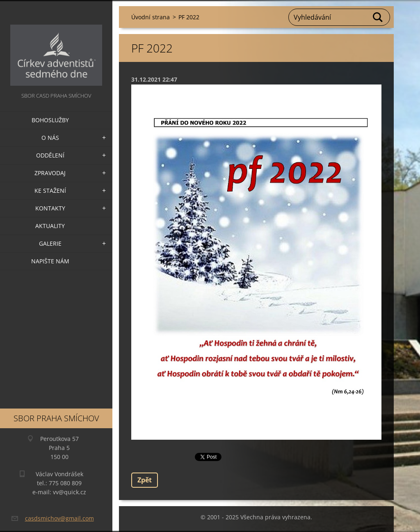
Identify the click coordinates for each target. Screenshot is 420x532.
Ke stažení (50, 191)
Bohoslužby (50, 120)
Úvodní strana (151, 17)
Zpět (145, 480)
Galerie (50, 243)
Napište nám (50, 261)
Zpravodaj (50, 173)
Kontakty (50, 208)
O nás (50, 138)
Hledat (378, 17)
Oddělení (50, 155)
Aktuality (50, 226)
